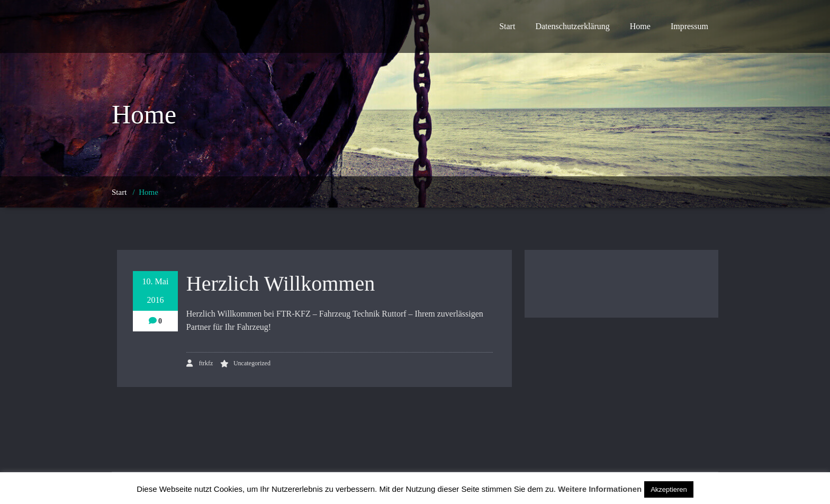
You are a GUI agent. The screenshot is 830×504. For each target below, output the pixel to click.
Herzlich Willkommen (281, 283)
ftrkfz (200, 363)
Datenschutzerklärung (572, 26)
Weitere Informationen (600, 489)
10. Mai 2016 (156, 291)
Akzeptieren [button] (669, 489)
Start (507, 26)
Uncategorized (252, 363)
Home (640, 26)
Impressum (689, 26)
